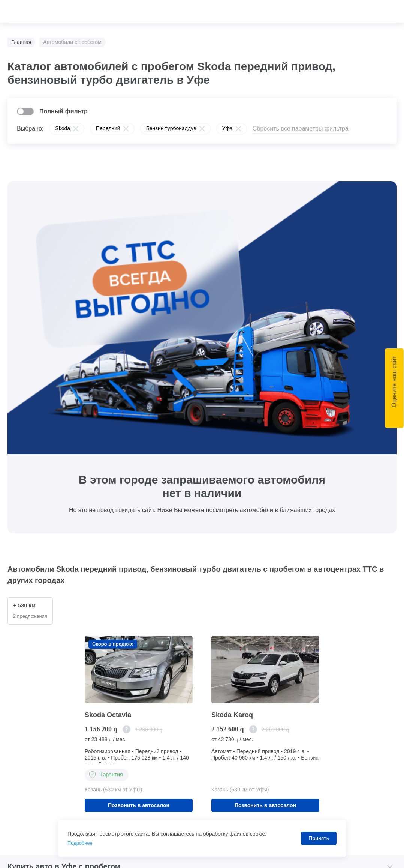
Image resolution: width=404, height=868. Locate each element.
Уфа (227, 128)
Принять (319, 838)
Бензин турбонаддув (171, 128)
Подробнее (81, 843)
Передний (108, 128)
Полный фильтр (64, 111)
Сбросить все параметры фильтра (301, 128)
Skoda (63, 128)
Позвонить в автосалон (139, 534)
